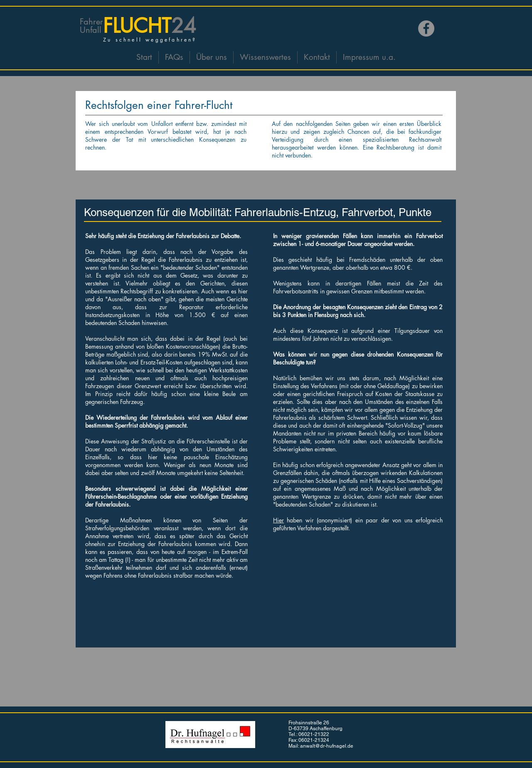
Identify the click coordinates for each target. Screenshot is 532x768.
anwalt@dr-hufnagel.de (327, 746)
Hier (278, 520)
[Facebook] (426, 28)
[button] (212, 57)
